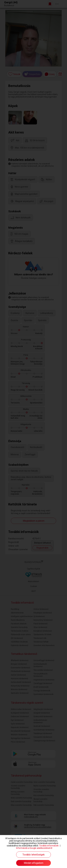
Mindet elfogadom (34, 863)
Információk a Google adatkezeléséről (34, 848)
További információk (49, 846)
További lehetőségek (34, 855)
